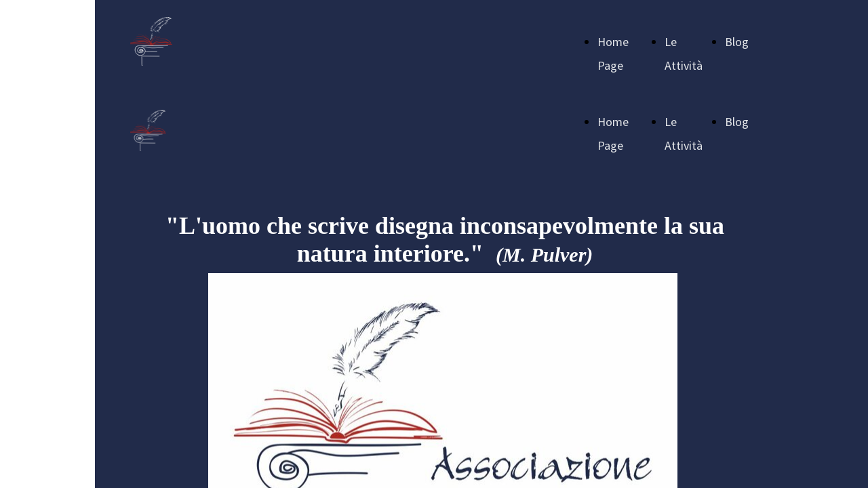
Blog (737, 42)
